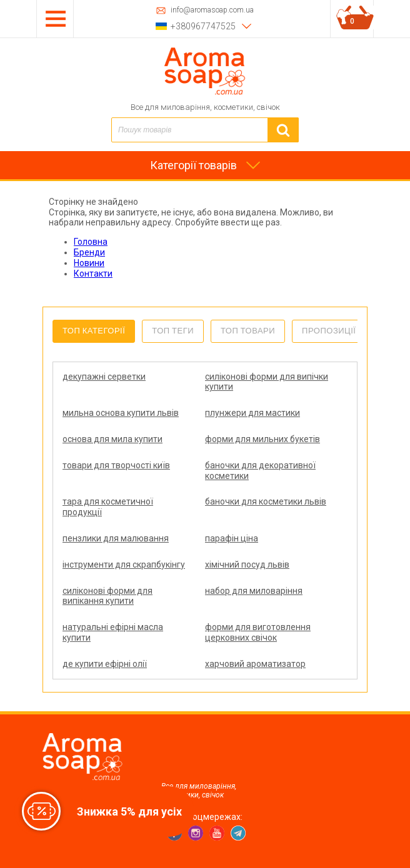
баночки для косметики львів (266, 501)
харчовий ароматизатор (255, 664)
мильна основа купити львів (121, 413)
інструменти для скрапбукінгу (124, 565)
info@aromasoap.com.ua (212, 10)
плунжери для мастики (252, 413)
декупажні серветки (104, 377)
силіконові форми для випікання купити (107, 596)
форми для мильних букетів (262, 439)
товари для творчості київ (116, 465)
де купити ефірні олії (105, 664)
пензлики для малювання (116, 538)
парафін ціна (232, 538)
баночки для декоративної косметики (260, 471)
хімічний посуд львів (247, 565)
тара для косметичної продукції (108, 507)
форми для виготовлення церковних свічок (258, 632)
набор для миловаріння (254, 591)
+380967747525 (203, 26)
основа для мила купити (112, 439)
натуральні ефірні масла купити (113, 632)
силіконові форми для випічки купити (267, 382)
